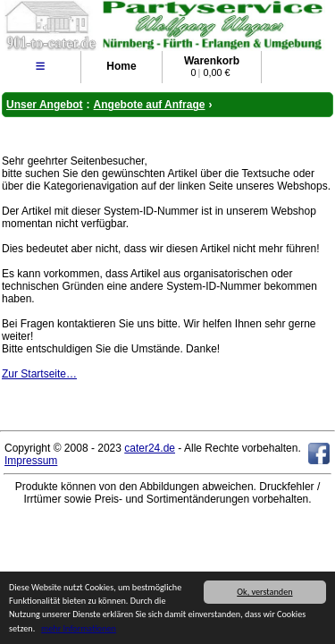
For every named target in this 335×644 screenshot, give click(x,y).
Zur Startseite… (39, 374)
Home (121, 66)
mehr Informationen (79, 629)
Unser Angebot (45, 105)
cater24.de (150, 448)
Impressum (31, 461)
